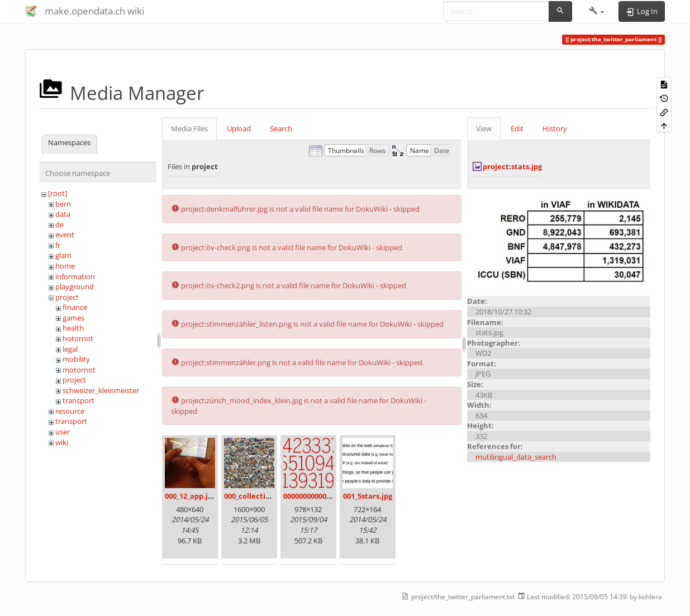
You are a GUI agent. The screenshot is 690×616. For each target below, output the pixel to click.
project (67, 297)
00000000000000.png (318, 496)
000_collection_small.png (268, 496)
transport (78, 400)
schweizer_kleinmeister (101, 390)
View (484, 128)
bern (63, 204)
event (65, 235)
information (75, 276)
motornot (79, 370)
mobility (76, 359)
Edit (517, 128)
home (65, 266)
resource (70, 411)
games (73, 318)
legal (70, 349)
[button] (597, 11)
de (60, 225)
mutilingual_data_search (516, 457)
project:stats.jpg (512, 166)
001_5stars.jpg (368, 496)
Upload (239, 128)
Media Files (189, 128)
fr (58, 245)
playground (75, 286)
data (63, 214)
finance (75, 307)
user (63, 432)
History (555, 128)
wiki (62, 442)
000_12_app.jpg (191, 496)
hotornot (78, 338)
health (73, 328)
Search (281, 128)
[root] (58, 193)
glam (63, 255)
